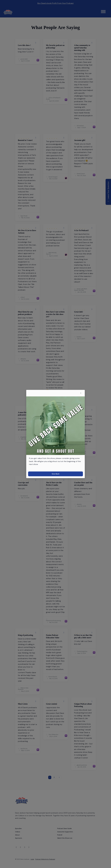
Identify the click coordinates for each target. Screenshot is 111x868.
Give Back (56, 474)
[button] (81, 393)
